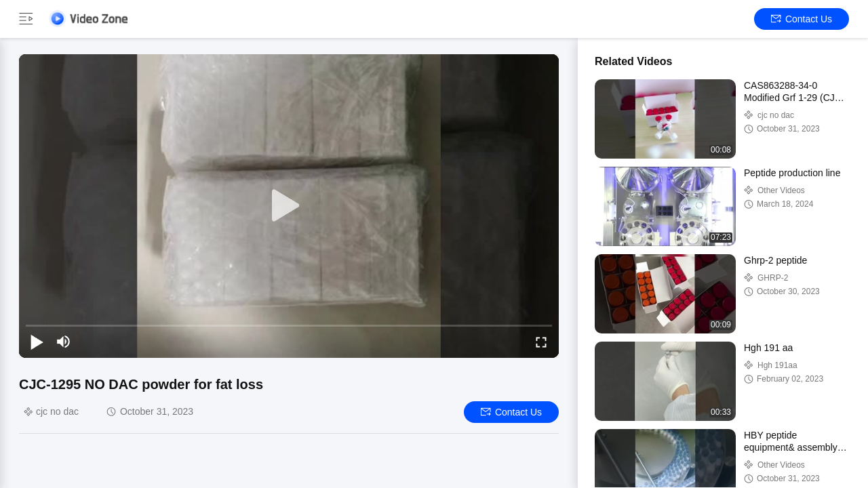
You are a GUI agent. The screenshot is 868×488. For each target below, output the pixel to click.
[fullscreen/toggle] (541, 342)
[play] (289, 206)
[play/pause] (37, 342)
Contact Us (802, 19)
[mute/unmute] (64, 342)
